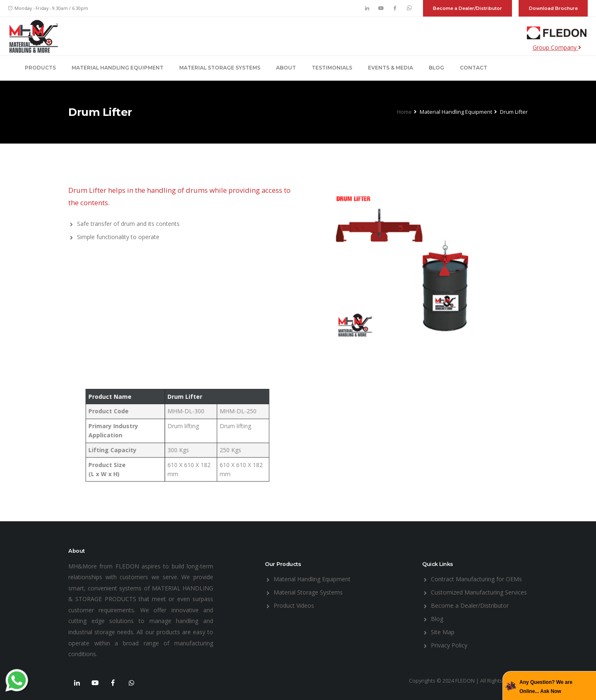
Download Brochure (553, 8)
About (286, 68)
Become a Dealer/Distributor (467, 8)
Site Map (443, 632)
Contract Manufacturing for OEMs (476, 579)
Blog (436, 68)
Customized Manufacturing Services (479, 592)
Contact (473, 68)
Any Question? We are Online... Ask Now (546, 687)
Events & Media (391, 68)
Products (40, 68)
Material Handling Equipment (118, 68)
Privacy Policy (449, 645)
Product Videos (294, 605)
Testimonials (332, 68)
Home (404, 112)
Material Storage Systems (220, 68)
